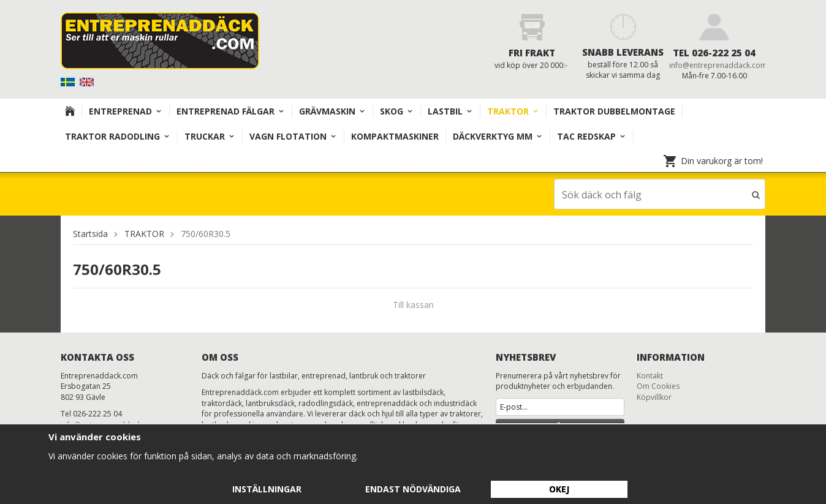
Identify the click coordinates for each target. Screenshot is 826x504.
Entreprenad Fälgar (231, 111)
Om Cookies (658, 386)
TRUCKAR (210, 136)
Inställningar (267, 489)
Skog (397, 111)
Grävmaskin (332, 111)
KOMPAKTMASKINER (395, 136)
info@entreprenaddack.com (718, 65)
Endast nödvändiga (413, 489)
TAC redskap (592, 136)
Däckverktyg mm (498, 136)
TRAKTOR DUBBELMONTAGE (614, 111)
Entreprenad (126, 111)
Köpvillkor (654, 397)
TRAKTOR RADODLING (118, 136)
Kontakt (650, 375)
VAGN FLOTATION (293, 136)
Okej (559, 489)
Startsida (90, 233)
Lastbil (450, 111)
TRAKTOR (513, 111)
